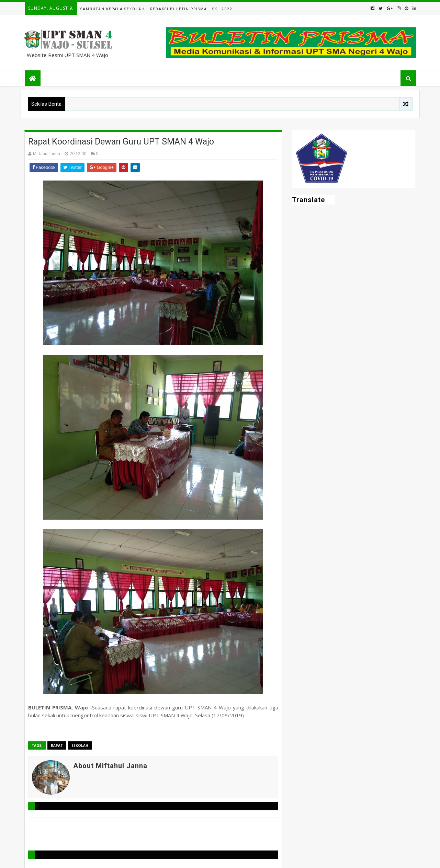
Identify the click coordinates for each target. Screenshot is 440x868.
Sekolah (80, 745)
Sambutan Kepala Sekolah (113, 9)
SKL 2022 (222, 9)
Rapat (57, 745)
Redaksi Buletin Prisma (179, 9)
